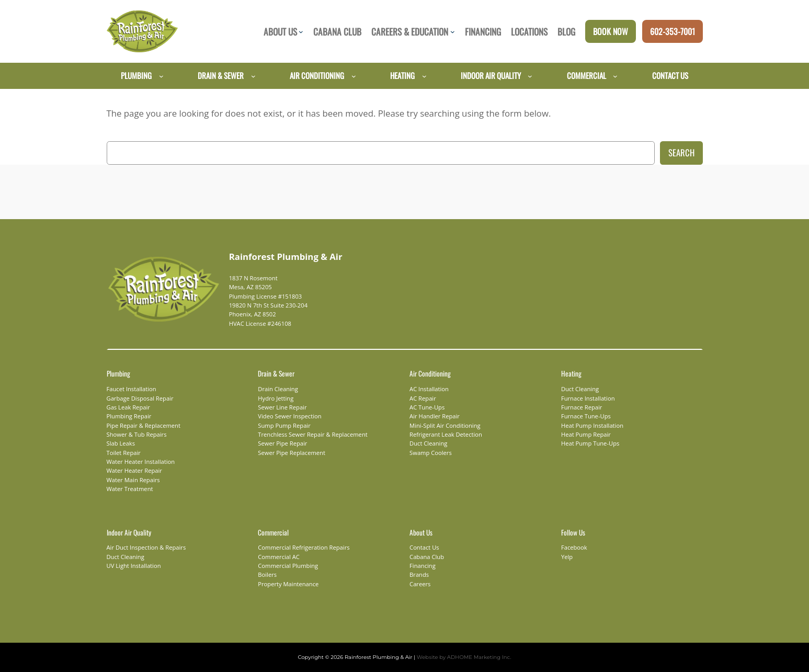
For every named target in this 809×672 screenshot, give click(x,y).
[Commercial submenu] (615, 76)
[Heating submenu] (424, 76)
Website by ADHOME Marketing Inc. (457, 657)
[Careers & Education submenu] (453, 32)
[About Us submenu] (301, 32)
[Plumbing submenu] (161, 76)
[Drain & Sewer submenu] (253, 76)
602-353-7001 (673, 31)
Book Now (611, 31)
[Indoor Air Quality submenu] (530, 76)
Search (681, 152)
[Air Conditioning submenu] (354, 76)
